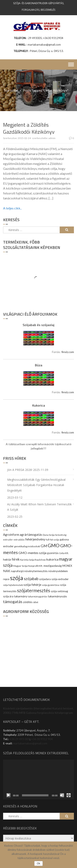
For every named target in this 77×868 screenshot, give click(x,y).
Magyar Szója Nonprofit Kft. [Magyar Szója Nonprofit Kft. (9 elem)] (28, 566)
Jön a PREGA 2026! (20, 470)
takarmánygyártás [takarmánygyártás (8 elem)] (38, 596)
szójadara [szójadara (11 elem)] (45, 579)
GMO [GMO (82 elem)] (54, 545)
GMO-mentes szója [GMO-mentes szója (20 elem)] (32, 553)
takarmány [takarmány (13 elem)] (21, 596)
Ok (38, 863)
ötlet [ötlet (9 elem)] (36, 602)
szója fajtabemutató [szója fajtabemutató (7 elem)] (13, 585)
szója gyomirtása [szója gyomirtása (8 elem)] (51, 585)
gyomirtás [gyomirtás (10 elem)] (53, 553)
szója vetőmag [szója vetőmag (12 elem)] (59, 591)
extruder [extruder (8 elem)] (8, 540)
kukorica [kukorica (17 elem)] (52, 559)
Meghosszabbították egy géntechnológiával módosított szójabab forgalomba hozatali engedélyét (36, 485)
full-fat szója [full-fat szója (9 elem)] (52, 540)
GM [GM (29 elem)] (44, 546)
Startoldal (11, 90)
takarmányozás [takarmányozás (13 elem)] (57, 596)
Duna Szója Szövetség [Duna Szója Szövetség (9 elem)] (55, 535)
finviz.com (68, 352)
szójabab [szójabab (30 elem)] (31, 579)
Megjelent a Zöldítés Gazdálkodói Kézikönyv (29, 128)
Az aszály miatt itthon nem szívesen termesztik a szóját (39, 507)
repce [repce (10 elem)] (6, 579)
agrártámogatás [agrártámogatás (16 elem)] (31, 535)
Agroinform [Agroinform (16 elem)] (11, 535)
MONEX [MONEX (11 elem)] (67, 566)
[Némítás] (62, 795)
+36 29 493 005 (20, 739)
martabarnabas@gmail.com (30, 743)
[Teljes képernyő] (69, 795)
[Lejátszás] (8, 795)
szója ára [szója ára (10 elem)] (8, 596)
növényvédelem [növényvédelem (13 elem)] (58, 571)
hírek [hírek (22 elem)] (16, 559)
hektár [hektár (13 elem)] (7, 559)
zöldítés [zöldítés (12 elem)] (28, 602)
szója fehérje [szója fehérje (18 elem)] (32, 585)
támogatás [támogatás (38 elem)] (13, 602)
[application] (38, 779)
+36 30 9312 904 (42, 739)
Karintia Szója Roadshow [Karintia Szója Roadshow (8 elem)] (33, 560)
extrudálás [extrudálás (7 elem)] (19, 540)
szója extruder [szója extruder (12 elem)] (60, 579)
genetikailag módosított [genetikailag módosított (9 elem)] (27, 546)
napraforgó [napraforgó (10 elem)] (17, 571)
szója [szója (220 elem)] (17, 578)
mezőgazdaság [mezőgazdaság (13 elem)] (53, 566)
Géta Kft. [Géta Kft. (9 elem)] (64, 553)
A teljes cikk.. (12, 208)
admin (52, 138)
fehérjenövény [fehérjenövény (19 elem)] (35, 539)
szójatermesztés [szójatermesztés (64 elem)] (34, 590)
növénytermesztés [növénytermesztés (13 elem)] (36, 571)
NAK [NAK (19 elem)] (7, 571)
